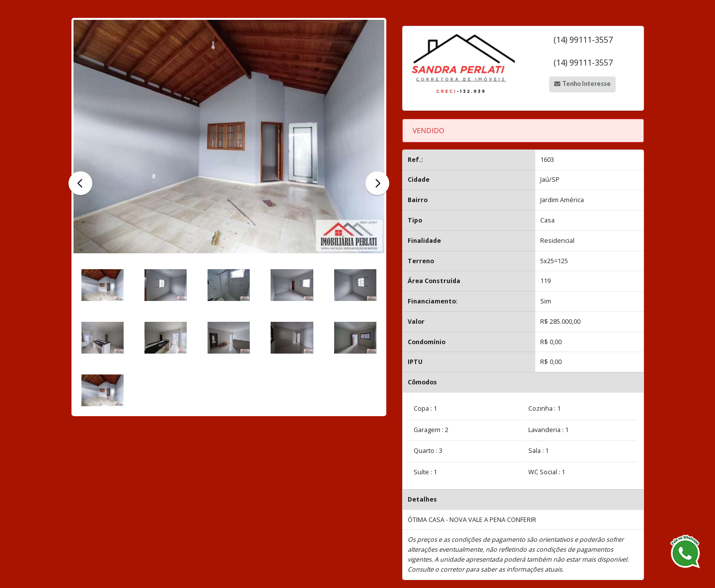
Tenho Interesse (582, 84)
